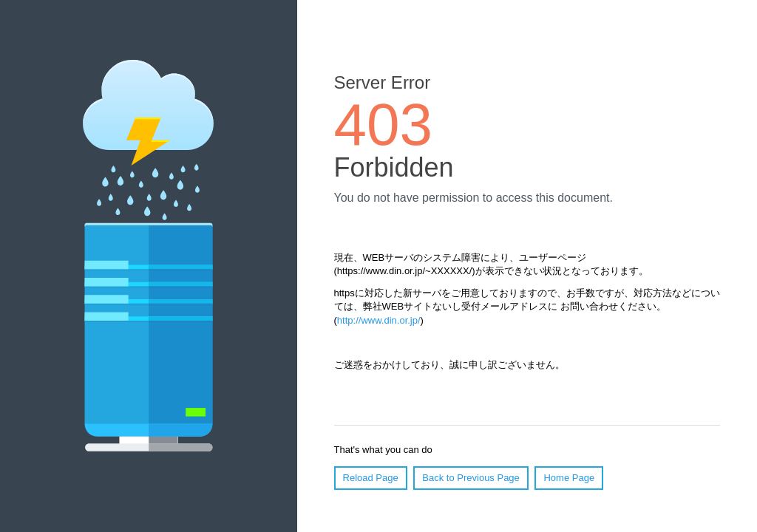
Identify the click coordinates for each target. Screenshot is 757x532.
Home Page (569, 478)
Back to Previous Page (471, 478)
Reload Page (371, 478)
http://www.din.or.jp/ (379, 320)
